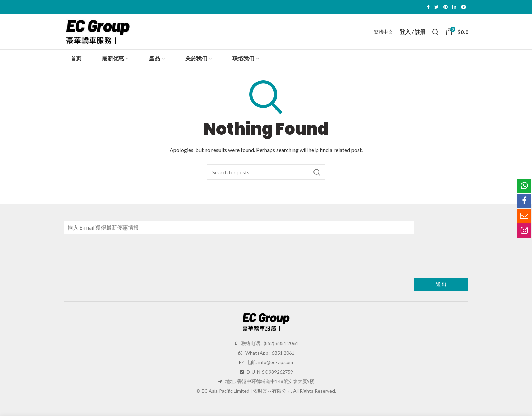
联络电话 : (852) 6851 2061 (269, 343)
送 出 (441, 284)
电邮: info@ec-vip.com (269, 362)
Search (317, 172)
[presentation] (115, 266)
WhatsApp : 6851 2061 (269, 353)
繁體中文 (383, 32)
